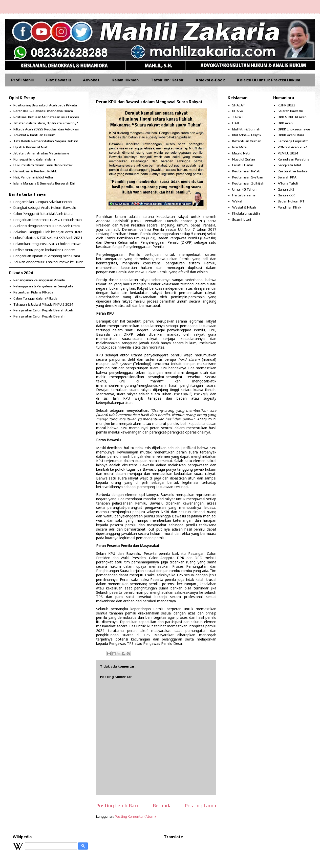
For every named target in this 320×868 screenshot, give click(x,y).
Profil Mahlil (22, 80)
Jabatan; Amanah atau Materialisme (41, 153)
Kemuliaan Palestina (294, 159)
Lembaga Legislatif (293, 141)
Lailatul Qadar (243, 165)
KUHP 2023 (286, 105)
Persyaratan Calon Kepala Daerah (39, 316)
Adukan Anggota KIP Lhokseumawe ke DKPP (48, 262)
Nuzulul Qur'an (244, 159)
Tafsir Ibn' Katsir (167, 80)
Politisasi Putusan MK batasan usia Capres (46, 117)
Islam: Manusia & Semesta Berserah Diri (44, 183)
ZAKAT (238, 117)
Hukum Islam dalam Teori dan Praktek (43, 165)
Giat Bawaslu (58, 80)
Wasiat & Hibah (244, 207)
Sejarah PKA (287, 177)
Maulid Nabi (241, 153)
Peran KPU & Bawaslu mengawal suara (43, 111)
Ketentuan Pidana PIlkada (33, 292)
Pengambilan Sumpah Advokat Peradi (43, 202)
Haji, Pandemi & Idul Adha (33, 177)
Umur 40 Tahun (244, 189)
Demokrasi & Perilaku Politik (35, 171)
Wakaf (237, 201)
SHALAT (239, 105)
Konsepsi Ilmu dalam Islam (34, 159)
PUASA (238, 111)
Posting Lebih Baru (118, 806)
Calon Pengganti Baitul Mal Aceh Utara (43, 214)
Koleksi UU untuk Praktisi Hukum (269, 80)
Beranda (162, 806)
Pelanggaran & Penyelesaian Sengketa (43, 286)
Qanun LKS (286, 189)
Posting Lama (200, 806)
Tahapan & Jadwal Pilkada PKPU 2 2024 (43, 304)
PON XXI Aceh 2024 (293, 147)
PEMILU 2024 (288, 153)
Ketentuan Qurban (247, 141)
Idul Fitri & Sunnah (246, 129)
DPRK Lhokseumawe (294, 129)
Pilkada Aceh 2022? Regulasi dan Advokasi (46, 129)
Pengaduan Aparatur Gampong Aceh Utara (47, 256)
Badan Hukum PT (291, 201)
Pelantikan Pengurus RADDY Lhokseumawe (47, 244)
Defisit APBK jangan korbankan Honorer (44, 250)
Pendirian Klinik (290, 207)
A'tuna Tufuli (288, 183)
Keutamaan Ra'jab (246, 171)
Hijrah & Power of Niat (30, 147)
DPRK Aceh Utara (291, 135)
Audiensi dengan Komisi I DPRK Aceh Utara (47, 226)
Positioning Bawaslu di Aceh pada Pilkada (45, 105)
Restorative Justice (293, 171)
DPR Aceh (285, 123)
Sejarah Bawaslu (290, 111)
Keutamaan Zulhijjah (248, 183)
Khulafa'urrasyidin (246, 213)
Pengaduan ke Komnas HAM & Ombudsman (48, 220)
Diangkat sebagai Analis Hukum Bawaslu (45, 208)
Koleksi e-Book (210, 80)
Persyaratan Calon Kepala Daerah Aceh (43, 310)
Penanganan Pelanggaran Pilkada (39, 280)
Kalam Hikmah (125, 80)
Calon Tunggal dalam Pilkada (35, 298)
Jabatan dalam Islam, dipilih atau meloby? (46, 123)
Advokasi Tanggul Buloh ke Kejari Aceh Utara (48, 232)
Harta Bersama (244, 195)
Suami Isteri (242, 219)
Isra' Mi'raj (240, 147)
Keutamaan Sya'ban (248, 177)
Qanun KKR (286, 195)
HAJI (236, 123)
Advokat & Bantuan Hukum (34, 135)
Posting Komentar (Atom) (135, 816)
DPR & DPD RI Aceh (292, 117)
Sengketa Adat (290, 165)
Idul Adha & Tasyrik (247, 135)
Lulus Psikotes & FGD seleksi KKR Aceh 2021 (48, 238)
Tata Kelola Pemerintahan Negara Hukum (46, 141)
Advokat (91, 80)
